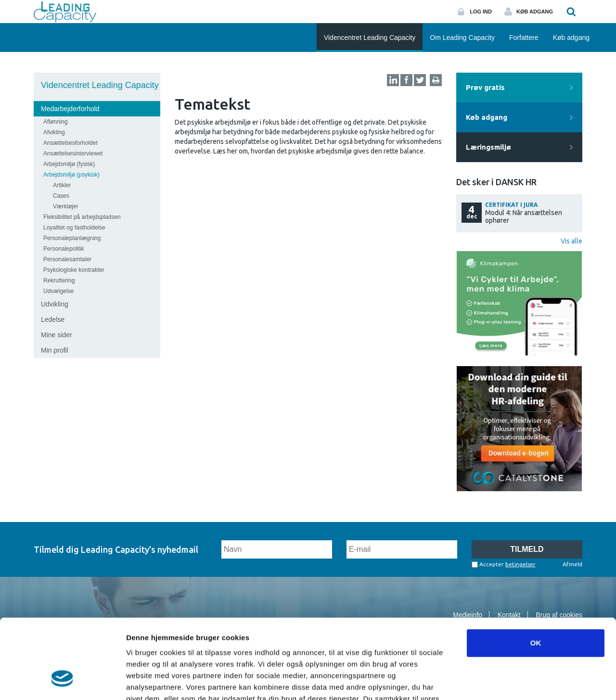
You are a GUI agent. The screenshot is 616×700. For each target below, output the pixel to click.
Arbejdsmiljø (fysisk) (69, 164)
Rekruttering (59, 280)
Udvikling (55, 304)
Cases (61, 196)
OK (536, 575)
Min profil (55, 350)
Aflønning (56, 122)
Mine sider (57, 335)
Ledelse (53, 319)
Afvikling (54, 132)
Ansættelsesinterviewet (73, 153)
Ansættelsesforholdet (71, 143)
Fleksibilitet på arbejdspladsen (82, 217)
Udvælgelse (58, 291)
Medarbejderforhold (70, 109)
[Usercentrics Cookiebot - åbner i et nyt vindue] (62, 681)
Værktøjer (66, 206)
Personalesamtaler (67, 259)
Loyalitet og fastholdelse (74, 228)
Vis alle (571, 241)
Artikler (62, 185)
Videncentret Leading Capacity (100, 85)
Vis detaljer (500, 681)
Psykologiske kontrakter (74, 270)
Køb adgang (535, 12)
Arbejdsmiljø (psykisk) (71, 175)
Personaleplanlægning (72, 238)
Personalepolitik (64, 249)
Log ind (481, 12)
